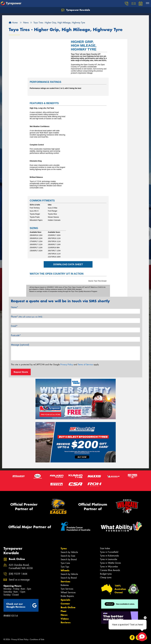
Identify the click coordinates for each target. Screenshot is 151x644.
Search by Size (68, 556)
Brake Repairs (67, 596)
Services (65, 581)
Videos (65, 619)
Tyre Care (65, 563)
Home (13, 23)
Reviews (66, 622)
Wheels (65, 570)
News (64, 615)
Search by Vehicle (69, 552)
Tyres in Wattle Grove (110, 563)
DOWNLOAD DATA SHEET (68, 264)
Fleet (63, 611)
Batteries (65, 585)
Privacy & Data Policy (20, 639)
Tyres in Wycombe (109, 566)
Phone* (27, 316)
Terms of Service (85, 364)
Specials (65, 600)
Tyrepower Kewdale (76, 10)
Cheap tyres (106, 577)
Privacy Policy (67, 364)
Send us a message (19, 580)
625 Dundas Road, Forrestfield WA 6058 (21, 567)
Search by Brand (69, 559)
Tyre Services (67, 589)
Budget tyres (106, 574)
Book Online (68, 607)
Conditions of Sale (37, 639)
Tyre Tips (65, 567)
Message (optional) (20, 345)
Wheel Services (68, 592)
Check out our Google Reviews (21, 605)
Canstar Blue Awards (110, 570)
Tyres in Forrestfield (109, 552)
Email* (14, 326)
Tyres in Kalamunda (109, 556)
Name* (14, 307)
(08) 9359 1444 (18, 574)
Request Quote (21, 372)
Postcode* (16, 335)
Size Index (105, 548)
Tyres (64, 548)
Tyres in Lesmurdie (109, 559)
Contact (65, 603)
